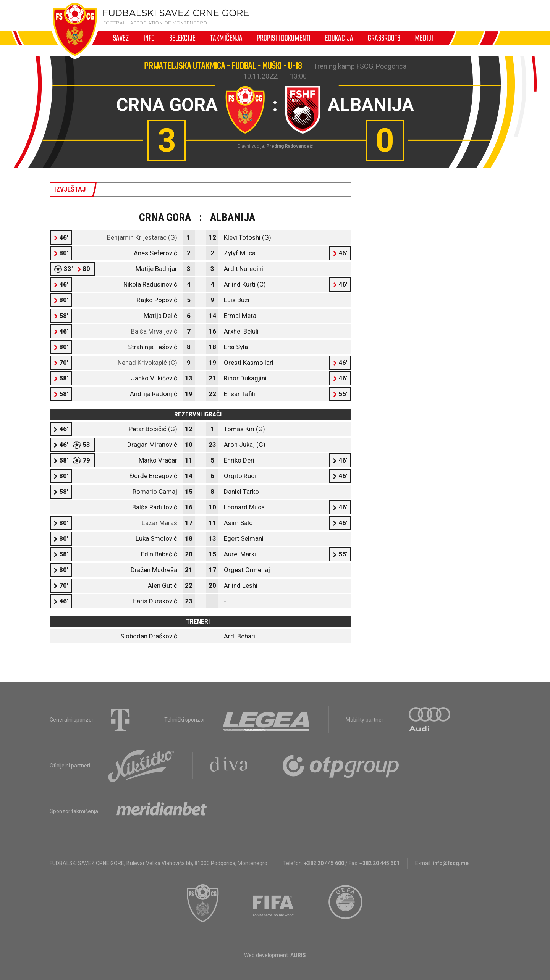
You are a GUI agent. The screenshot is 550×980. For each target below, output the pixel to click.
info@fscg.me (451, 863)
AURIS (298, 955)
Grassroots (384, 38)
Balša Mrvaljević (154, 331)
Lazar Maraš (159, 523)
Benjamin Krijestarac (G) (142, 237)
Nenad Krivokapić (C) (147, 363)
